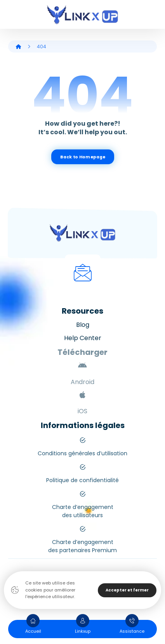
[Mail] (83, 272)
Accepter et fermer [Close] (127, 590)
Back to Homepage (82, 157)
